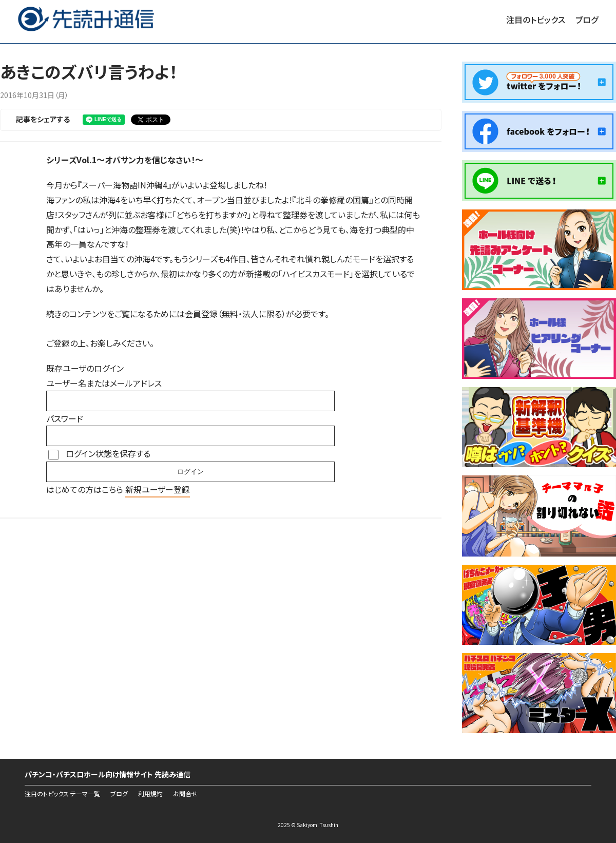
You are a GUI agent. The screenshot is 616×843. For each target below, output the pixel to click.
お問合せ (185, 794)
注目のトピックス (536, 20)
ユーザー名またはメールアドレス (104, 383)
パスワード (65, 418)
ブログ (587, 20)
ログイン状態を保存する (108, 453)
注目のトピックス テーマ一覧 (62, 794)
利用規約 (150, 794)
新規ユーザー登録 (158, 489)
